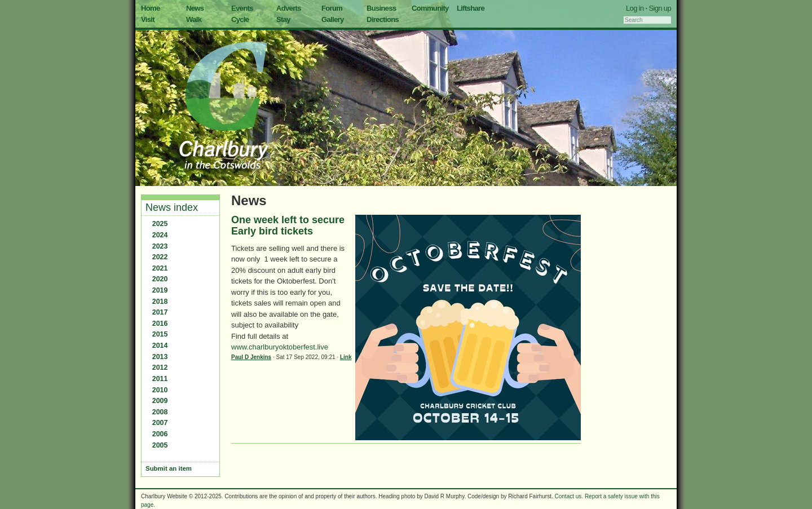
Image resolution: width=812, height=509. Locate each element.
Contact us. (569, 496)
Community (430, 8)
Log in (635, 8)
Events (242, 8)
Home (151, 8)
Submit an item (169, 468)
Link (346, 357)
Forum (332, 8)
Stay (283, 19)
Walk (194, 19)
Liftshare (471, 8)
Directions (383, 19)
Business (381, 8)
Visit (148, 19)
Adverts (289, 8)
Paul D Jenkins (251, 357)
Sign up (660, 8)
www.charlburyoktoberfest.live (280, 347)
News (195, 8)
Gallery (333, 19)
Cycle (240, 19)
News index (172, 207)
